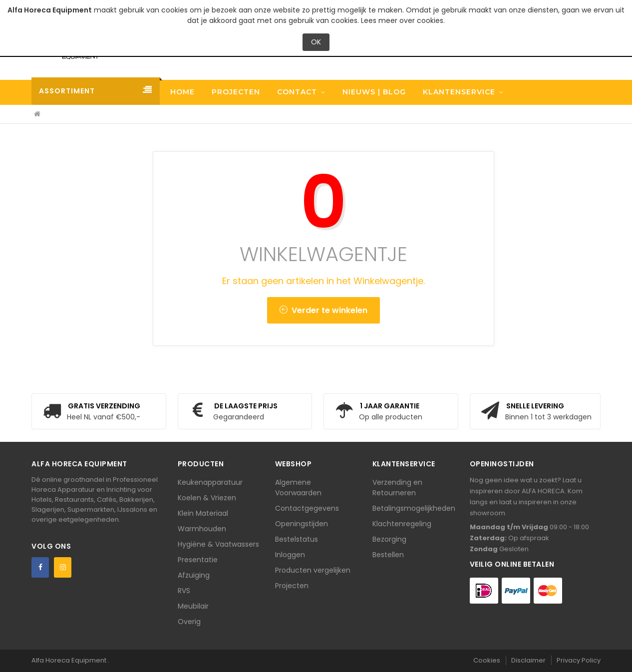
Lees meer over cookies (402, 20)
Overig (189, 622)
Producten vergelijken (313, 570)
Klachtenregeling (402, 524)
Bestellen (388, 555)
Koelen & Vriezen (207, 498)
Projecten (292, 586)
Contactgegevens (307, 508)
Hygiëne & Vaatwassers (218, 544)
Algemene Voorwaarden (298, 488)
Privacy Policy (579, 660)
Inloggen (290, 555)
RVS (184, 591)
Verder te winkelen (323, 310)
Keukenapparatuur (210, 482)
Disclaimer (528, 660)
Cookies (487, 660)
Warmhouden (202, 529)
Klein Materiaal (203, 513)
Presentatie (198, 560)
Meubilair (193, 606)
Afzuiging (194, 575)
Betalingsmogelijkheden (414, 508)
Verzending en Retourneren (397, 488)
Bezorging (389, 539)
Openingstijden (302, 524)
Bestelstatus (297, 539)
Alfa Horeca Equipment (70, 660)
